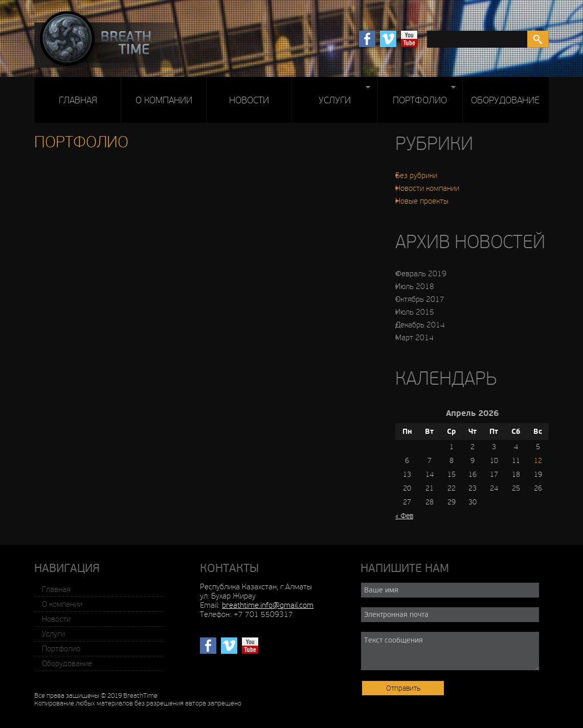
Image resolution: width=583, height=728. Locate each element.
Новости (249, 100)
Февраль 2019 (421, 274)
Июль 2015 (415, 312)
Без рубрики (416, 175)
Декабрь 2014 (420, 325)
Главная (78, 100)
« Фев (404, 516)
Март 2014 (414, 338)
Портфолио (416, 98)
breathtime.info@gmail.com (268, 605)
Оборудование (505, 100)
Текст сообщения (450, 651)
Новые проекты (422, 201)
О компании (164, 100)
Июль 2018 (415, 286)
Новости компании (427, 188)
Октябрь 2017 (420, 299)
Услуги (331, 98)
